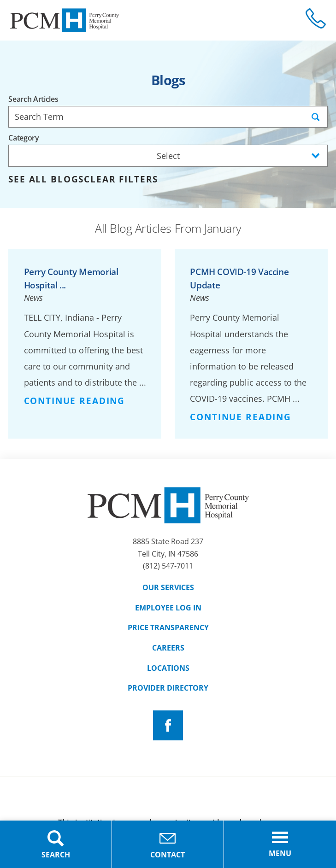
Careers (168, 648)
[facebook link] (168, 725)
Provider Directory (168, 688)
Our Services (168, 587)
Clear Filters (121, 179)
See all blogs (46, 179)
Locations (168, 668)
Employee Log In (168, 608)
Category (24, 138)
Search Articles (33, 100)
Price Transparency (168, 628)
